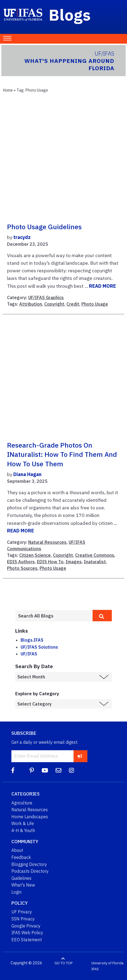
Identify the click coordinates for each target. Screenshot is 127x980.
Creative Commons (95, 555)
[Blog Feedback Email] (58, 770)
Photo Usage (95, 304)
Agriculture (22, 803)
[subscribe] (80, 756)
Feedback (21, 857)
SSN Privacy (23, 919)
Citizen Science (35, 555)
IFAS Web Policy (27, 933)
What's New (23, 885)
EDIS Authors (21, 562)
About (17, 850)
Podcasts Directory (30, 871)
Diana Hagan (27, 474)
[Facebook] (13, 770)
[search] (102, 616)
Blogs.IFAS (32, 640)
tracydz (22, 237)
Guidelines (21, 878)
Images (74, 562)
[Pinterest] (32, 770)
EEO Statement (27, 940)
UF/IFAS (29, 654)
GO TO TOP (63, 963)
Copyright (54, 304)
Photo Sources (22, 568)
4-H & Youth (23, 830)
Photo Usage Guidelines (44, 227)
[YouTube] (45, 770)
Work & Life (23, 823)
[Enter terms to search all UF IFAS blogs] (54, 616)
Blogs (70, 15)
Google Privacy (26, 926)
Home (8, 90)
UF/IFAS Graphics (46, 297)
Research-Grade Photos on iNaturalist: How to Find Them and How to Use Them (62, 455)
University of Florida (107, 963)
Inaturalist (95, 562)
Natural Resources (47, 542)
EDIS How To (50, 562)
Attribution (31, 304)
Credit (73, 304)
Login (16, 892)
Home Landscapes (30, 817)
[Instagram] (72, 770)
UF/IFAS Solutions (39, 647)
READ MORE (102, 286)
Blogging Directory (29, 864)
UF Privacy (22, 912)
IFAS (95, 969)
